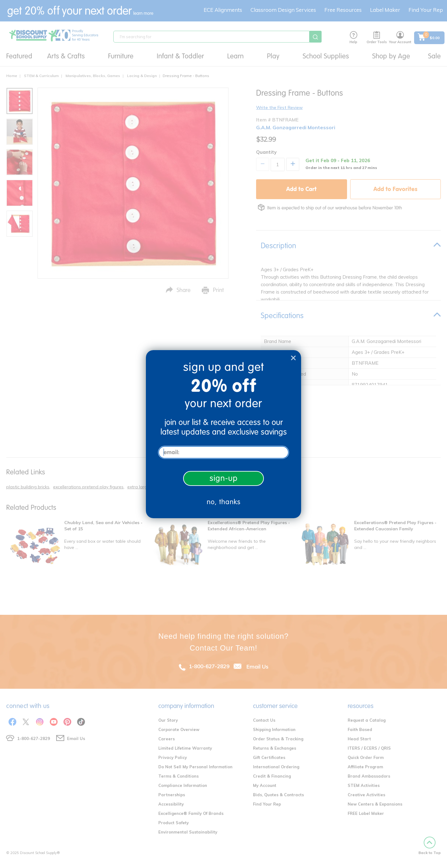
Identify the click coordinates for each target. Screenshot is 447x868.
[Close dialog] (293, 358)
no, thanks (224, 502)
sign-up (224, 478)
